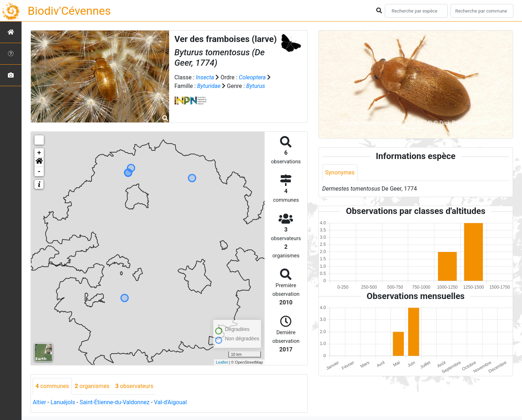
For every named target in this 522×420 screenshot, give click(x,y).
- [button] (39, 172)
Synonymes (340, 172)
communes (52, 386)
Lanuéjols (63, 402)
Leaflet (222, 362)
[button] (39, 162)
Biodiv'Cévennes (69, 11)
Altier (39, 402)
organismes (92, 386)
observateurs (134, 386)
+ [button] (39, 153)
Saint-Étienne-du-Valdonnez (115, 402)
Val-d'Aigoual (171, 402)
